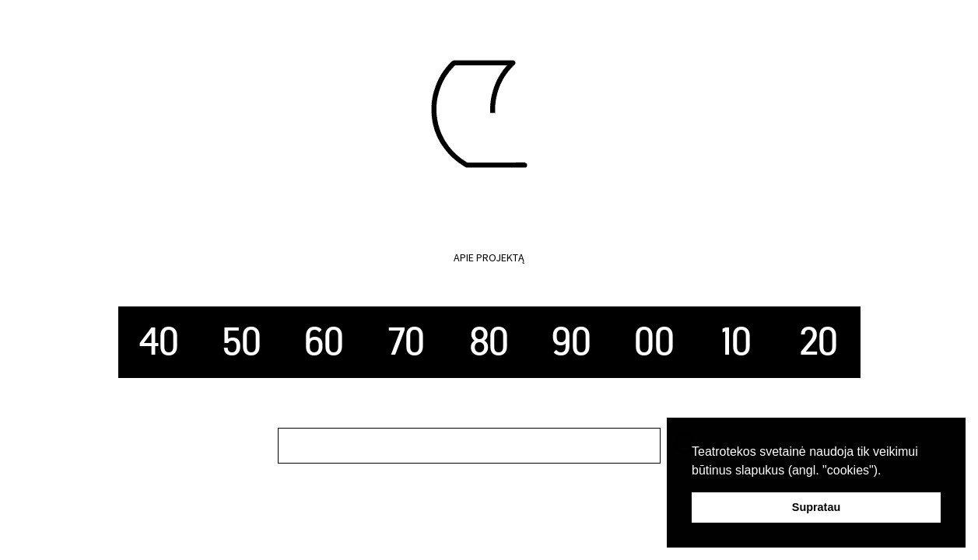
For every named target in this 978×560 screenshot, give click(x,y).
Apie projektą (489, 257)
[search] (469, 446)
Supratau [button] (816, 507)
